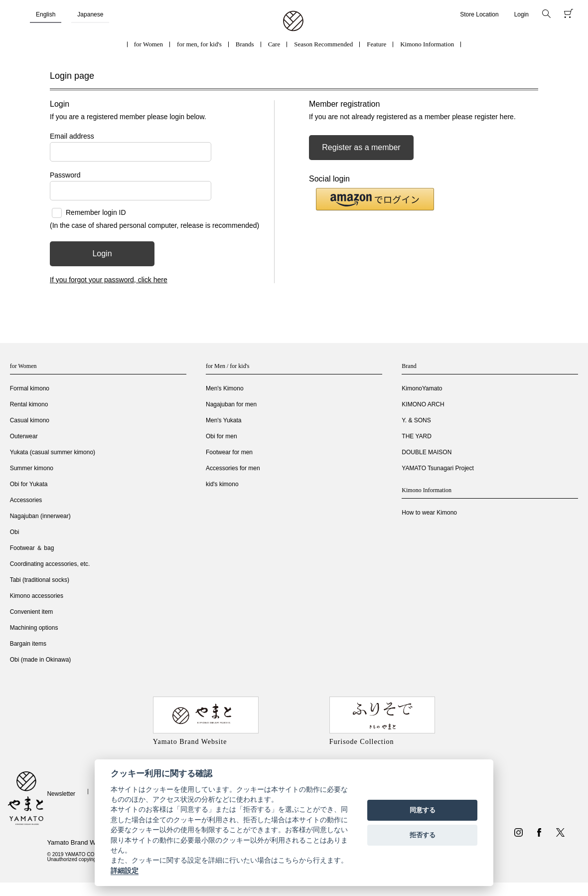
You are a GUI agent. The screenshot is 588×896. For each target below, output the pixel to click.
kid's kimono (222, 484)
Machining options (34, 628)
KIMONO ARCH (423, 404)
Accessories (26, 500)
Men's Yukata (223, 420)
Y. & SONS (416, 420)
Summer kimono (32, 468)
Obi (15, 532)
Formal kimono (30, 388)
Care (274, 44)
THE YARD (417, 436)
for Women (148, 44)
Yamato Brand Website (80, 842)
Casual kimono (30, 420)
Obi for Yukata (29, 484)
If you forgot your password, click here (109, 280)
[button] (375, 199)
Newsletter (61, 794)
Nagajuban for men (231, 404)
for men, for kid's (199, 44)
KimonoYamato (422, 388)
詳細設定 (125, 871)
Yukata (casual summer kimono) (53, 452)
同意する (423, 810)
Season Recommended (323, 44)
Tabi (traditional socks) (40, 580)
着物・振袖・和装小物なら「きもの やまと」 (293, 21)
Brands (245, 44)
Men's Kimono (225, 388)
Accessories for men (233, 468)
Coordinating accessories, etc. (50, 564)
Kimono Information (427, 44)
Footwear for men (229, 452)
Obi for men (221, 436)
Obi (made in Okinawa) (41, 660)
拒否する (423, 835)
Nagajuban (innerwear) (40, 516)
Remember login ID (96, 212)
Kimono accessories (37, 596)
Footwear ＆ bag (32, 548)
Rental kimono (29, 404)
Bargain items (28, 644)
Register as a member (361, 147)
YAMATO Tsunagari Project (438, 468)
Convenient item (32, 612)
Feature (376, 44)
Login (521, 14)
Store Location (479, 14)
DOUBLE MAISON (427, 452)
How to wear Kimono (429, 513)
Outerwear (24, 436)
